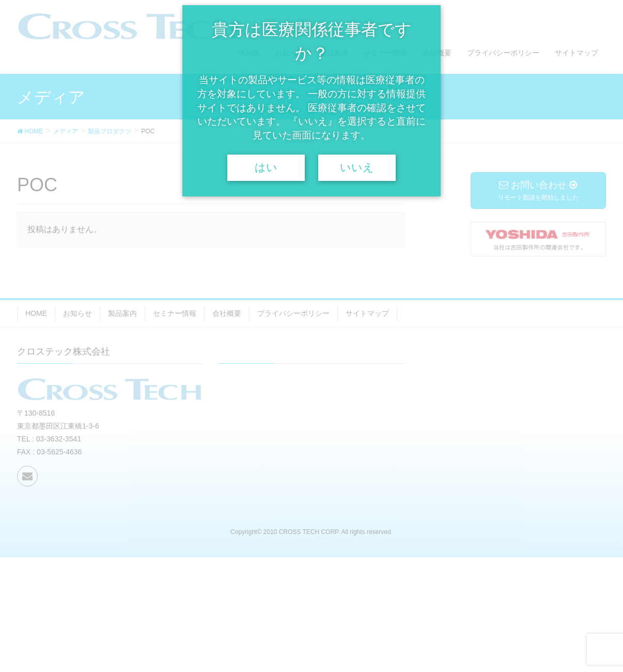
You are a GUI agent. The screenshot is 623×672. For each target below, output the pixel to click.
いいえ (357, 167)
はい (266, 167)
